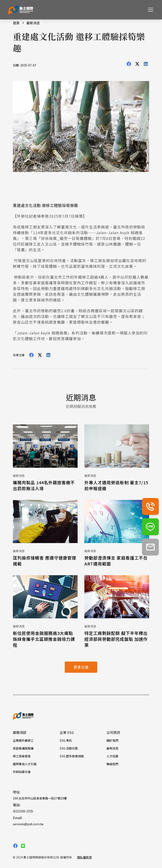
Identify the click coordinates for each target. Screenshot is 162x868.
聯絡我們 (112, 764)
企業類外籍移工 (23, 740)
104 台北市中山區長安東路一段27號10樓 (40, 798)
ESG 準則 (66, 740)
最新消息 (112, 748)
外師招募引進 (22, 772)
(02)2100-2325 (23, 811)
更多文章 (81, 667)
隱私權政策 (84, 857)
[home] (21, 10)
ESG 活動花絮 (69, 748)
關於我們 (112, 740)
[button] (150, 10)
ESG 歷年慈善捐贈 (72, 756)
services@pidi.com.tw (28, 824)
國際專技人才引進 (25, 764)
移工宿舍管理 (22, 756)
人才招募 (112, 756)
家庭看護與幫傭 (23, 748)
